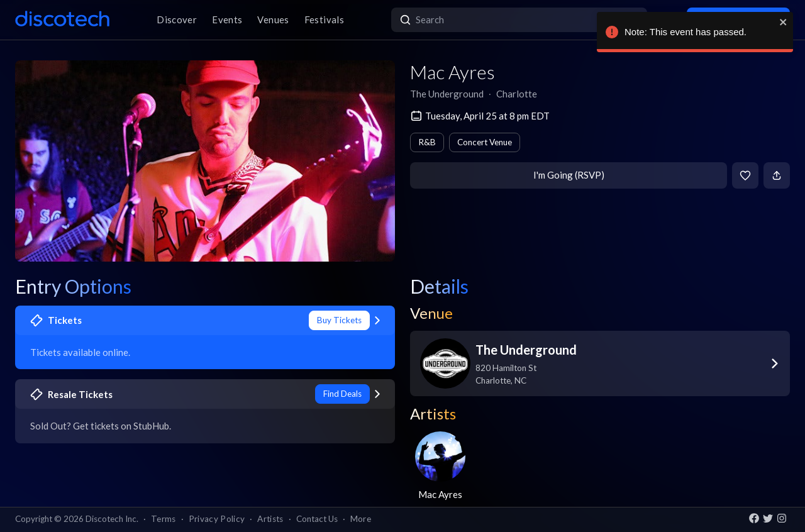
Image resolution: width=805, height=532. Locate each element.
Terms (164, 519)
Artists (270, 519)
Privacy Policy (217, 519)
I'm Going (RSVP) (569, 175)
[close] (779, 22)
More (361, 519)
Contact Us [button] (317, 519)
